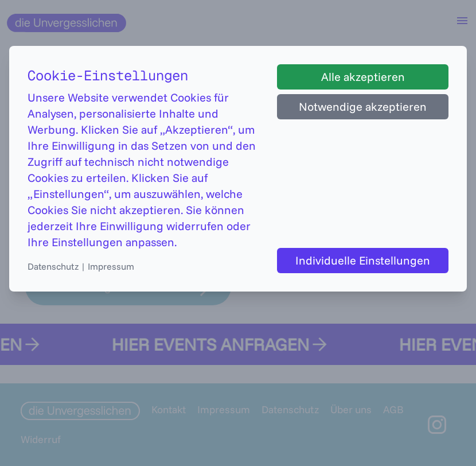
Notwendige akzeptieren (363, 106)
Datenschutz (53, 266)
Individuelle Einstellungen (363, 260)
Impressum (111, 266)
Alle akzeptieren (363, 77)
